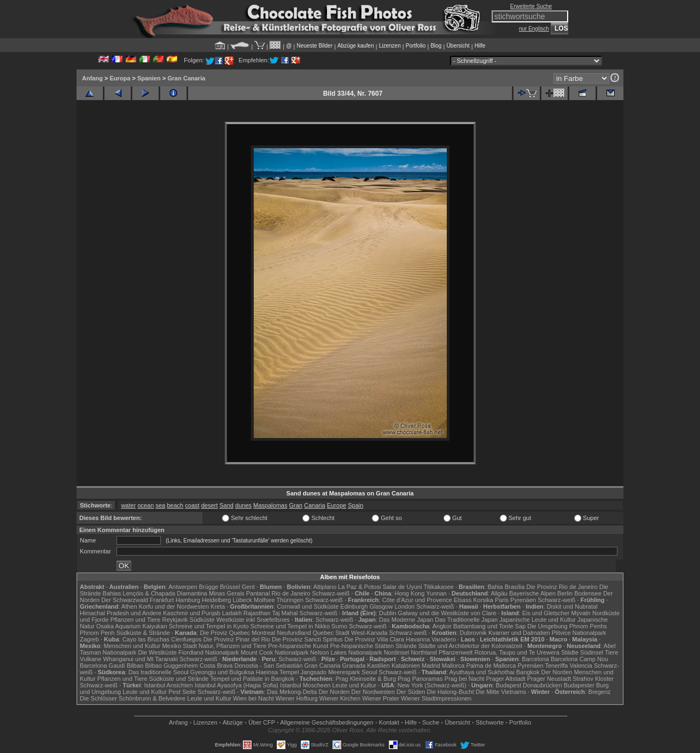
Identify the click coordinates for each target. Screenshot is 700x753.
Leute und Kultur (355, 685)
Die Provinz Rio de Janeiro (562, 587)
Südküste (202, 620)
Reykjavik (175, 620)
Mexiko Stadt (179, 646)
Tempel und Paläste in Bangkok (252, 679)
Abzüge (233, 722)
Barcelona (535, 659)
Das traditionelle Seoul (159, 672)
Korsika (483, 600)
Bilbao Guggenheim (171, 666)
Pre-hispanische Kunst (298, 646)
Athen (129, 606)
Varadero (444, 639)
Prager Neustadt (549, 679)
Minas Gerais (227, 593)
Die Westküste (157, 652)
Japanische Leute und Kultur (537, 620)
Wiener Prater (381, 698)
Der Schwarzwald (125, 600)
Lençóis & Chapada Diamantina (165, 593)
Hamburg (188, 600)
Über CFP (262, 722)
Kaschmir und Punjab (192, 613)
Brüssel (230, 587)
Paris (502, 600)
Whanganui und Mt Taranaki (140, 659)
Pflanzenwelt (456, 652)
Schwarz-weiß (331, 593)
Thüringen (290, 600)
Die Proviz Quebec (225, 633)
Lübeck (242, 600)
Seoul (369, 672)
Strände (406, 646)
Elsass (463, 600)
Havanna (418, 639)
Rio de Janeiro (291, 593)
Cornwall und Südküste (308, 606)
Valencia (581, 666)
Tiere (612, 652)
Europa (120, 78)
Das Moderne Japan (406, 620)
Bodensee (588, 593)
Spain (355, 505)
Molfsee (264, 600)
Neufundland (294, 633)
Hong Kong (409, 593)
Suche (431, 722)
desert (210, 505)
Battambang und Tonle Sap (490, 626)
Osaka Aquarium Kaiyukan (132, 626)
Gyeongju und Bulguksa (222, 672)
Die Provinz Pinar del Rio (237, 639)
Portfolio (416, 46)
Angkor (442, 626)
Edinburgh (354, 606)
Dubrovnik (474, 633)
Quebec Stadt (331, 633)
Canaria (315, 505)
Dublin (387, 613)
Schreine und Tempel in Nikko (290, 626)
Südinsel (592, 652)
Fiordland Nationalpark (209, 652)
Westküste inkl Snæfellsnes (253, 620)
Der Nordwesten (373, 692)
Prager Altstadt (506, 679)
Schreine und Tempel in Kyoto (209, 626)
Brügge (209, 587)
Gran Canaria (186, 78)
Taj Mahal (285, 613)
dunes (243, 505)
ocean (145, 505)
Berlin (565, 593)
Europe (337, 505)
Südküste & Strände (143, 633)
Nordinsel (396, 652)
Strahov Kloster (593, 679)
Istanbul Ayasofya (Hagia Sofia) (237, 685)
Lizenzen (390, 46)
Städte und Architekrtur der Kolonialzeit (470, 646)
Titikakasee (438, 587)
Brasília (515, 587)
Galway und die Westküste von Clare (447, 613)
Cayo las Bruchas (146, 639)
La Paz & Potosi (359, 587)
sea (160, 505)
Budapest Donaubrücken (529, 685)
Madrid (431, 666)
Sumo (339, 626)
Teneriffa (556, 666)
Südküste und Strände (179, 679)
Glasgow (381, 606)
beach (175, 505)
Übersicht (458, 46)
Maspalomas (270, 505)
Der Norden (557, 672)
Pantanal (258, 593)
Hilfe (480, 46)
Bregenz (600, 692)
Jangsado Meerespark (330, 672)
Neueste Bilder (314, 46)
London (404, 606)
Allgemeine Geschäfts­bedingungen (327, 722)
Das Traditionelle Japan (466, 620)
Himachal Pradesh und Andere (121, 613)
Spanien (149, 78)
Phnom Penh (97, 633)
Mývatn (581, 613)
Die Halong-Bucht (451, 692)
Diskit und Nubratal (572, 606)
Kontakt (389, 722)
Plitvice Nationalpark (579, 633)
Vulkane (91, 659)
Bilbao (135, 666)
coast (192, 505)
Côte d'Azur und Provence (417, 600)
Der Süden (411, 692)
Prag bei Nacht (465, 679)
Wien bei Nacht (253, 698)
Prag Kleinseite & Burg (366, 679)
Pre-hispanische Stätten (362, 646)
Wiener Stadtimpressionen (436, 698)
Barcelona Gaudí (103, 666)
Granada (354, 666)
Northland (424, 652)
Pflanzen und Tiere (136, 620)
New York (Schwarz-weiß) (432, 685)
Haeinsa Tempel (278, 672)
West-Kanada (369, 633)
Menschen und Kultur (132, 646)
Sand (226, 505)
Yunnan (436, 593)
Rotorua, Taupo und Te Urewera (517, 652)
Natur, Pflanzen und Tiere (232, 646)
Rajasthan (257, 613)
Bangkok (528, 672)
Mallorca (453, 666)
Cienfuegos (186, 639)
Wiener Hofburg (297, 698)
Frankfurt (162, 600)
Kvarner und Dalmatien (519, 633)
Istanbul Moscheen (305, 685)
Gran (296, 505)
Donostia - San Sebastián (269, 666)
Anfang (92, 78)
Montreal (263, 633)
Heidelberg (216, 600)
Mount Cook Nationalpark (275, 652)
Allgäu (499, 593)
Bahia (495, 587)
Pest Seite (182, 692)
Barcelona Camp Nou (579, 659)
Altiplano (325, 587)
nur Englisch (534, 29)
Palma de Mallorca (491, 666)
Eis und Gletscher (546, 613)
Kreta (218, 606)
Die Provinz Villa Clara (374, 639)
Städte (570, 652)
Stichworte (490, 722)
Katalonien (406, 666)
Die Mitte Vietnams (501, 692)
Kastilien (378, 666)
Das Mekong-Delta (292, 692)
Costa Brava (216, 666)
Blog (436, 46)
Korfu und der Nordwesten (174, 606)
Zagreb (89, 639)
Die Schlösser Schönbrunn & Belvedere (133, 698)
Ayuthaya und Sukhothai (482, 672)
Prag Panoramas (420, 679)
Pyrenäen (523, 600)
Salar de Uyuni (402, 587)
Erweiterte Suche (531, 6)
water (128, 505)
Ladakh (232, 613)
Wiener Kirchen (340, 698)
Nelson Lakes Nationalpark (346, 652)
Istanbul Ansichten (168, 685)
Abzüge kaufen (356, 46)
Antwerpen (183, 587)
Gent (248, 587)
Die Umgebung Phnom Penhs (567, 626)
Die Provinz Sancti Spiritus (307, 639)
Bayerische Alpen (532, 593)
